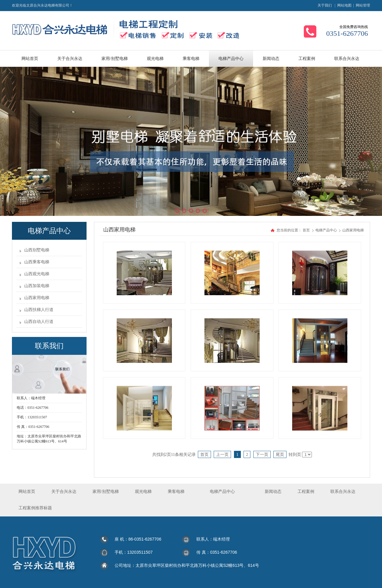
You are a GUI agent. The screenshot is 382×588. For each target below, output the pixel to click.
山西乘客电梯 (37, 262)
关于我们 (325, 5)
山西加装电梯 (37, 286)
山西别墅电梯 (37, 250)
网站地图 (344, 5)
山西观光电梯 (37, 274)
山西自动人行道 (39, 322)
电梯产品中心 (327, 230)
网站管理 (363, 5)
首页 (306, 230)
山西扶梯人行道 (39, 310)
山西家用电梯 (37, 298)
